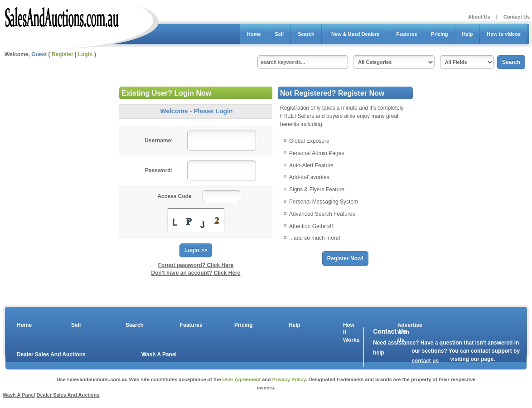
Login (85, 54)
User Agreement (242, 379)
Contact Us (517, 17)
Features (406, 34)
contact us (425, 361)
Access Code (174, 196)
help (379, 353)
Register (63, 54)
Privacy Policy (289, 379)
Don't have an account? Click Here (196, 273)
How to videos (504, 34)
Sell (280, 34)
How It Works (350, 333)
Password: (159, 170)
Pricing (439, 34)
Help (468, 34)
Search (306, 34)
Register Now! (346, 258)
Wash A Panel (159, 355)
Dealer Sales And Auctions (51, 355)
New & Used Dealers (355, 34)
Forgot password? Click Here (196, 265)
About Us (479, 17)
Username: (159, 141)
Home (254, 34)
